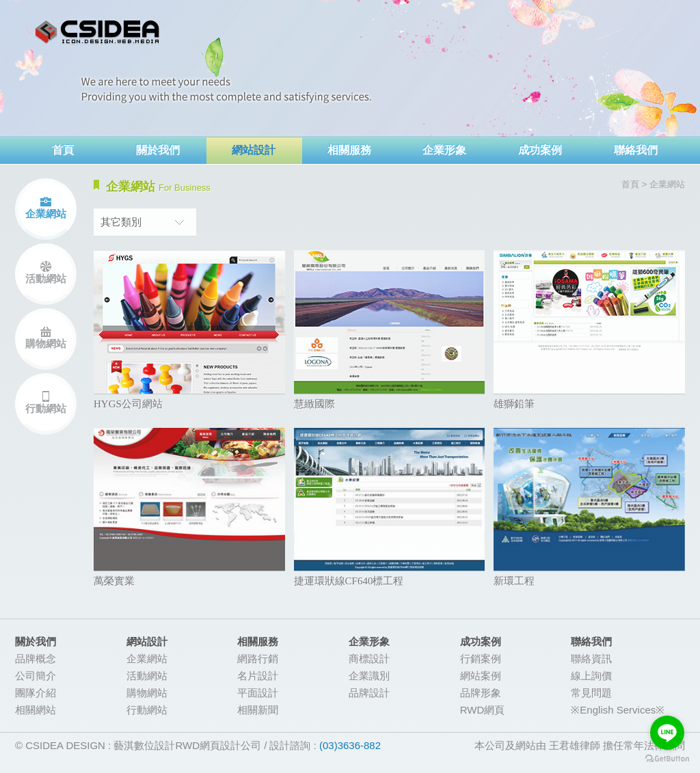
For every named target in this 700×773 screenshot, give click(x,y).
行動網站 (46, 408)
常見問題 (591, 693)
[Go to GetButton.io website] (667, 759)
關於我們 (158, 150)
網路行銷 (258, 659)
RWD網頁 (483, 710)
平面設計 (258, 693)
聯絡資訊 (591, 659)
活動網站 (46, 279)
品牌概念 (36, 659)
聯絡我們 (636, 150)
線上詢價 (591, 676)
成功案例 (540, 150)
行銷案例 (481, 659)
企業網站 (46, 214)
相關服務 (349, 150)
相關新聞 (258, 710)
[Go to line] (667, 733)
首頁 (63, 150)
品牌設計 (369, 693)
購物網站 (46, 343)
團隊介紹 (36, 693)
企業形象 (444, 150)
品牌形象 (481, 693)
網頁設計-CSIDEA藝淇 (97, 32)
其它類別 (121, 222)
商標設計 (369, 659)
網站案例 (481, 676)
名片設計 (258, 676)
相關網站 (36, 710)
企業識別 (369, 676)
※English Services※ (618, 710)
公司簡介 (36, 676)
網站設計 (254, 150)
